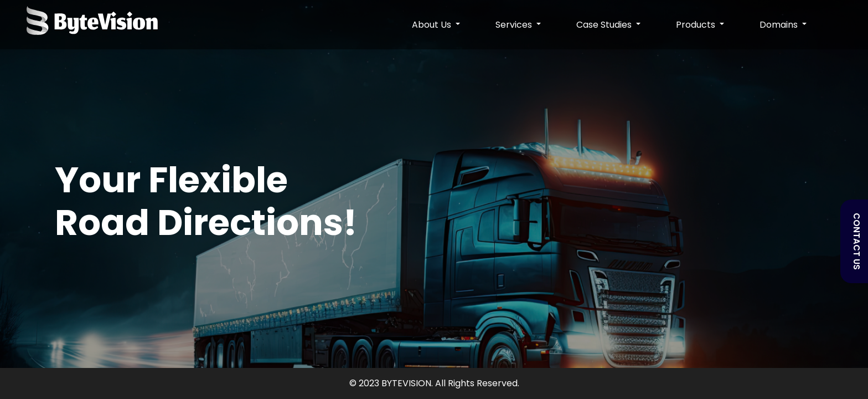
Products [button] (697, 25)
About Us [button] (433, 25)
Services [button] (515, 25)
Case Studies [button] (605, 25)
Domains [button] (780, 25)
